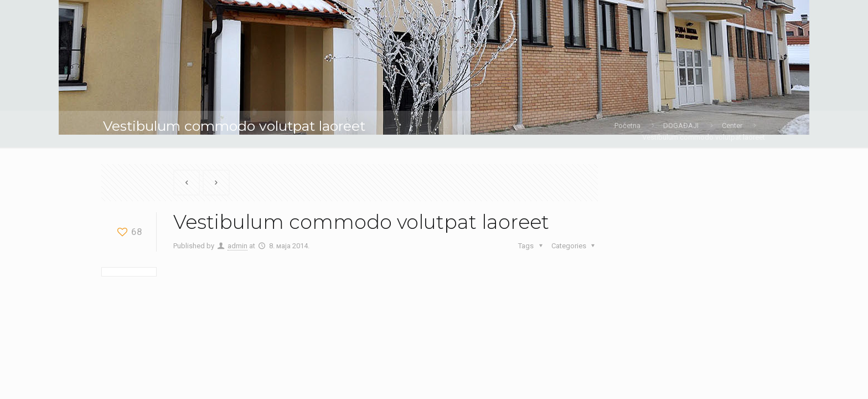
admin (237, 246)
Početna (627, 126)
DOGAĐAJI (681, 126)
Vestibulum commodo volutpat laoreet (704, 137)
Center (732, 126)
